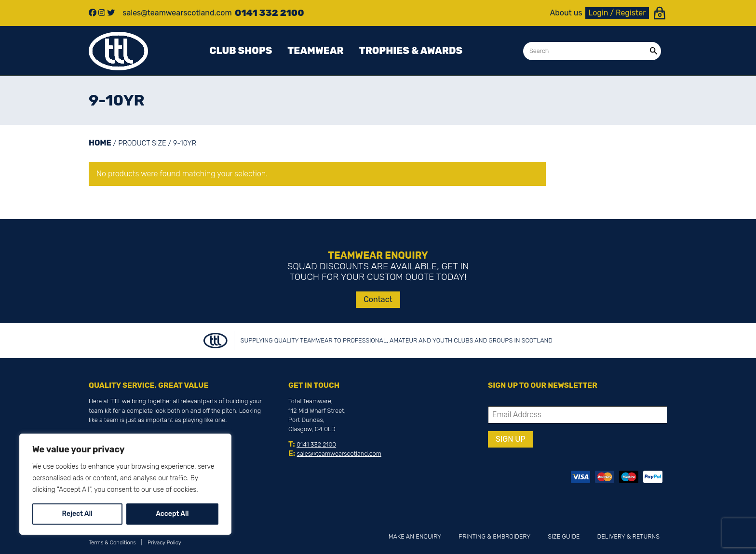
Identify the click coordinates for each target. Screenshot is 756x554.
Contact (378, 299)
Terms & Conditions (112, 543)
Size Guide (564, 536)
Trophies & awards (411, 51)
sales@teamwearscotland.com (339, 454)
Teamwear (315, 51)
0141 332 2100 (316, 444)
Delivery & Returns (628, 536)
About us (566, 13)
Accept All (172, 514)
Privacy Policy (164, 543)
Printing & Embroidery (494, 536)
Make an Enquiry (415, 536)
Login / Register (617, 13)
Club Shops (241, 51)
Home (100, 143)
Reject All (77, 514)
